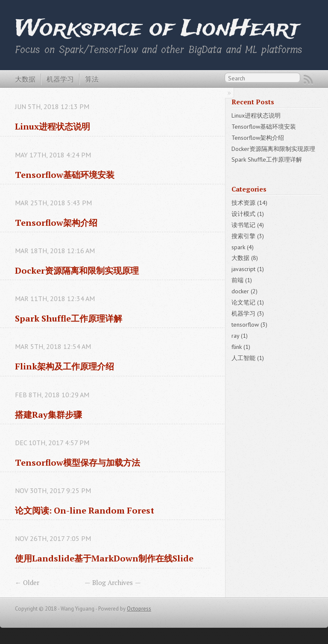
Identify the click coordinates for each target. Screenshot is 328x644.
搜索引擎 (248, 236)
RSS (308, 80)
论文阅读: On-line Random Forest (85, 510)
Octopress (139, 609)
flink (241, 347)
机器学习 (60, 79)
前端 (242, 280)
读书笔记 (248, 225)
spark (243, 247)
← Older (27, 582)
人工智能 (248, 358)
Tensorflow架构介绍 (56, 223)
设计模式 (248, 214)
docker (245, 291)
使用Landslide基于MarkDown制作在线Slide (104, 558)
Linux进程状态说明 (53, 126)
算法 (92, 79)
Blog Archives (113, 582)
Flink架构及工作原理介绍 (64, 366)
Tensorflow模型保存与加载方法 (78, 462)
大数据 (25, 79)
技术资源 (249, 203)
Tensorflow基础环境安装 (65, 175)
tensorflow (249, 325)
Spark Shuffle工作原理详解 (69, 318)
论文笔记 (248, 302)
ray (240, 336)
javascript (248, 269)
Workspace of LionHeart (157, 29)
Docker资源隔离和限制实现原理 (77, 270)
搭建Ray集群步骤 (48, 415)
